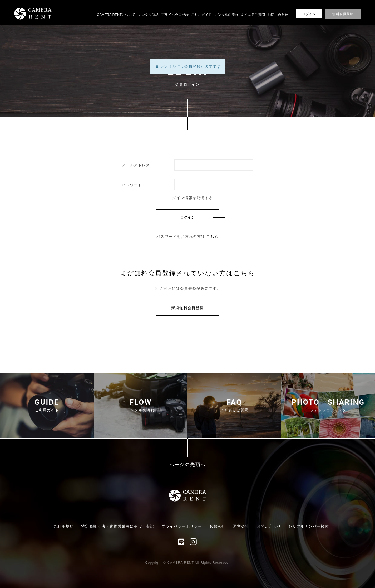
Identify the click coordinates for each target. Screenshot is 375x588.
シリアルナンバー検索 (309, 526)
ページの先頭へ (188, 465)
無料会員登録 (343, 14)
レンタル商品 (148, 15)
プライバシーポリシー (182, 526)
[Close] (157, 66)
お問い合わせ (278, 15)
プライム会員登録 (175, 15)
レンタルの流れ (226, 15)
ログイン (309, 14)
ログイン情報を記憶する (188, 198)
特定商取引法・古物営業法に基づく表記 (118, 526)
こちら (213, 237)
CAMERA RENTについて (116, 15)
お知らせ (218, 526)
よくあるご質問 (253, 15)
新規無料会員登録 (187, 308)
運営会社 (241, 526)
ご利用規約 (64, 526)
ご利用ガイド (201, 15)
